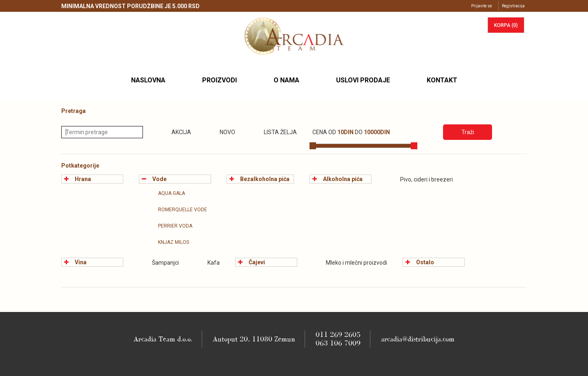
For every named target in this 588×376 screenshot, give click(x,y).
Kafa (207, 263)
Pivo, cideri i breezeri (420, 179)
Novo (221, 132)
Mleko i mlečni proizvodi (350, 263)
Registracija (513, 6)
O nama (286, 80)
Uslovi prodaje (363, 80)
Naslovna (151, 80)
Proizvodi (219, 80)
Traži (468, 132)
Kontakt (442, 80)
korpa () (506, 25)
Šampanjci (159, 263)
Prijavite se (482, 6)
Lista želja (274, 132)
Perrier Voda (169, 226)
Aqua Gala (165, 193)
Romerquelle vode (176, 210)
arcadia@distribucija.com (418, 339)
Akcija (175, 132)
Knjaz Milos (167, 242)
